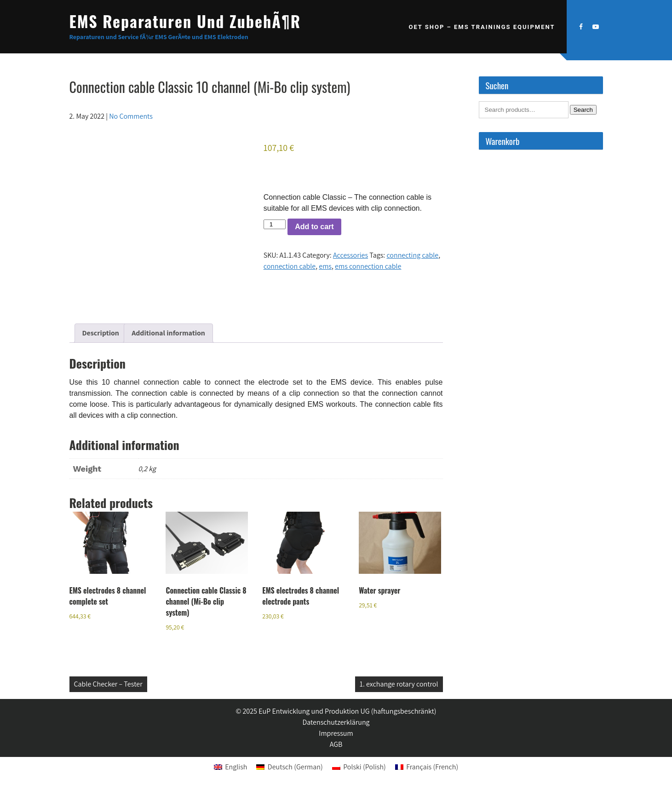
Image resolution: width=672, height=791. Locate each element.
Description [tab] (101, 333)
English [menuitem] (236, 767)
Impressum (336, 733)
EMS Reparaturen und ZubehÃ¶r (185, 21)
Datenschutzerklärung (336, 722)
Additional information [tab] (168, 333)
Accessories (350, 255)
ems (325, 266)
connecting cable (412, 255)
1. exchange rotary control (399, 684)
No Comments (131, 116)
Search (583, 110)
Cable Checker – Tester (108, 684)
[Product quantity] (275, 224)
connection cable (290, 266)
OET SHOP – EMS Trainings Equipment (482, 27)
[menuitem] (231, 767)
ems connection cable (368, 266)
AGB (336, 744)
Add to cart (314, 227)
